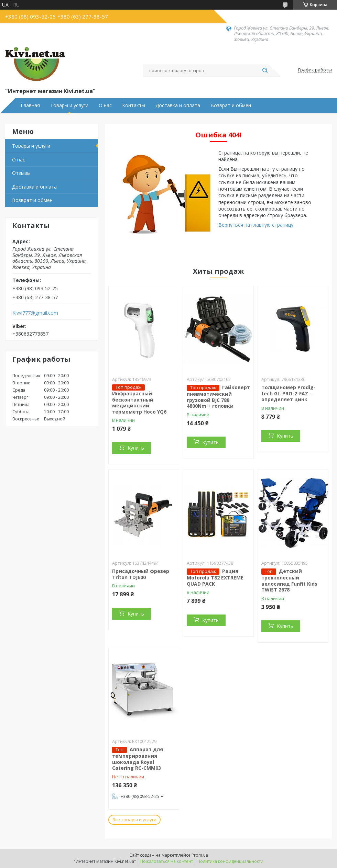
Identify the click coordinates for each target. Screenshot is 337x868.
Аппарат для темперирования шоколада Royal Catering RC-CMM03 (138, 759)
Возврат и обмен (231, 105)
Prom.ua (200, 855)
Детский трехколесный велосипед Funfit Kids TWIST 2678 (289, 580)
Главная (30, 105)
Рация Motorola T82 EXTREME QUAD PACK (215, 577)
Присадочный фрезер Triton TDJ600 (141, 574)
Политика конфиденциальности (230, 861)
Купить (136, 448)
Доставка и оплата (178, 105)
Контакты (134, 105)
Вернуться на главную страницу (256, 225)
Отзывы (21, 173)
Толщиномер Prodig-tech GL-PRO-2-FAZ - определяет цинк (289, 393)
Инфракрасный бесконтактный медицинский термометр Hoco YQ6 (139, 403)
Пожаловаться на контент (167, 861)
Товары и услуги (69, 105)
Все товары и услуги (134, 820)
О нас (105, 105)
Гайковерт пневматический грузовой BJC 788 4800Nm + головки (218, 397)
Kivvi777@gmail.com (35, 313)
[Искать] (265, 71)
